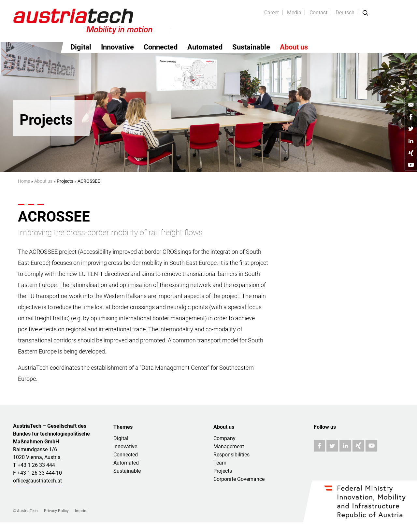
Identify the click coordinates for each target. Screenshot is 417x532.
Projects (223, 471)
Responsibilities (231, 455)
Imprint (81, 511)
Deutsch (345, 13)
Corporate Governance (239, 479)
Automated (205, 47)
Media (294, 13)
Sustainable (251, 47)
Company (224, 438)
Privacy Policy (56, 511)
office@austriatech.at (37, 481)
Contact (318, 13)
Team (220, 463)
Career (272, 13)
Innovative (117, 47)
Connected (161, 47)
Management (229, 446)
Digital (81, 47)
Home (24, 181)
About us (294, 47)
